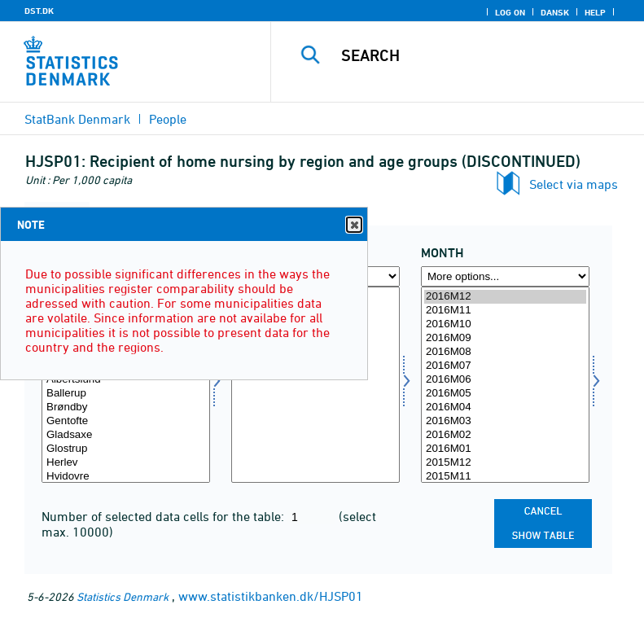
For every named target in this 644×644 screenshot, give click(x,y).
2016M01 (505, 449)
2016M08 (505, 352)
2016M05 (505, 394)
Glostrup (126, 449)
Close (353, 225)
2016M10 (505, 324)
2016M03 (505, 421)
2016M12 (505, 297)
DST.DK (39, 11)
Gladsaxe (126, 435)
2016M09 (505, 338)
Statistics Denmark (123, 596)
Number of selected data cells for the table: (164, 516)
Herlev (126, 463)
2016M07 (505, 366)
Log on (510, 12)
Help (595, 12)
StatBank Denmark (77, 119)
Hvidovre (126, 477)
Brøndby (126, 407)
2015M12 (505, 463)
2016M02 (505, 435)
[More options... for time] (505, 276)
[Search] (482, 55)
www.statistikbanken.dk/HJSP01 (271, 596)
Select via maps (574, 184)
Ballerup (126, 394)
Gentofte (126, 421)
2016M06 (505, 380)
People (168, 119)
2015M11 (505, 477)
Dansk (555, 12)
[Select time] (505, 385)
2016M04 (505, 407)
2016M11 (505, 311)
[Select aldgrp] (315, 385)
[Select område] (126, 385)
